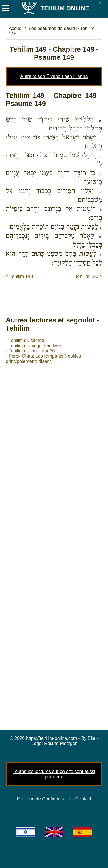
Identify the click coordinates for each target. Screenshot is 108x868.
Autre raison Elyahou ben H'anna (54, 76)
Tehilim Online (55, 8)
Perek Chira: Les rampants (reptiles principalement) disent (43, 359)
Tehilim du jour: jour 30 (32, 351)
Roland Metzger (60, 743)
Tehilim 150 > (89, 276)
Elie (92, 738)
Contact (83, 799)
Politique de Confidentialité (44, 799)
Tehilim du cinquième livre (35, 346)
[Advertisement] (57, 292)
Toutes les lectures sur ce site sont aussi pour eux (54, 774)
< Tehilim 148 (19, 276)
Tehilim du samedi (27, 340)
